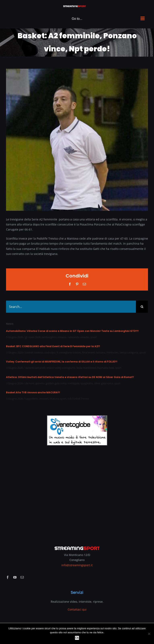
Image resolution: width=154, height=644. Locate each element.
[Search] (142, 307)
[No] (149, 634)
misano (62, 337)
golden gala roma (56, 383)
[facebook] (8, 577)
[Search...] (71, 307)
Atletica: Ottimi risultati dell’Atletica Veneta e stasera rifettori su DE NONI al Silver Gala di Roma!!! (70, 377)
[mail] (22, 577)
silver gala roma (104, 383)
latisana (101, 352)
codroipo (50, 352)
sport (94, 337)
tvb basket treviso (78, 399)
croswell (44, 399)
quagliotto (87, 383)
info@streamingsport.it (77, 565)
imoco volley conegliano (61, 368)
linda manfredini (86, 368)
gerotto (40, 383)
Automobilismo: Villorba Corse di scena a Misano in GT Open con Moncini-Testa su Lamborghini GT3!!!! (72, 331)
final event (88, 352)
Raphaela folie (106, 368)
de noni (30, 383)
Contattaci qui (77, 609)
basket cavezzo (34, 352)
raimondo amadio (78, 337)
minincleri (112, 352)
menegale (73, 383)
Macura (54, 399)
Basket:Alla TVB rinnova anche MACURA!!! (33, 392)
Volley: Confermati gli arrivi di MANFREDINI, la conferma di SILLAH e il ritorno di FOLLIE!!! (62, 362)
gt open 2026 (33, 337)
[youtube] (15, 577)
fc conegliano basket (69, 352)
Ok (77, 638)
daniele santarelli (35, 368)
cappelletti (31, 399)
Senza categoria (129, 352)
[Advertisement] (77, 493)
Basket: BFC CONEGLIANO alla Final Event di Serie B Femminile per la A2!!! (53, 346)
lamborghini (49, 337)
